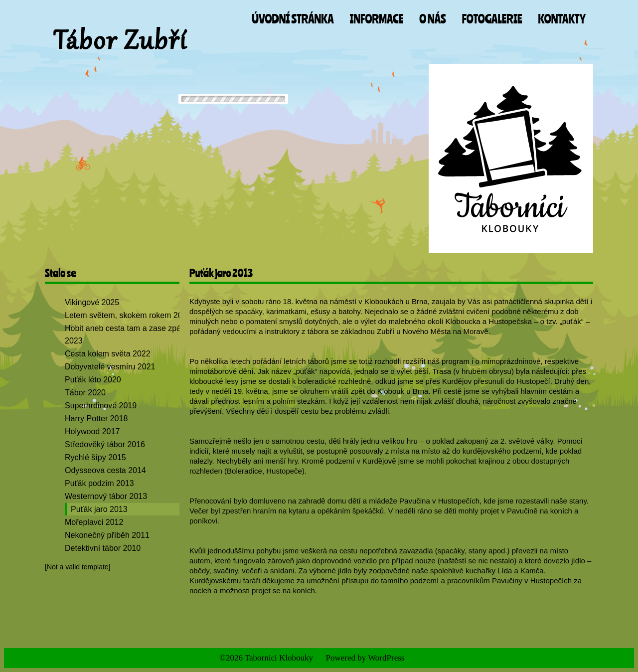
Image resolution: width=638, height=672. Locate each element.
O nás (432, 19)
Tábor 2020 (85, 393)
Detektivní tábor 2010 (103, 548)
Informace (376, 19)
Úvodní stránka (293, 19)
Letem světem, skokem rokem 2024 (128, 315)
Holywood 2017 (92, 431)
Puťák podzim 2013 (99, 483)
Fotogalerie (492, 19)
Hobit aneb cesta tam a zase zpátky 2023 (128, 335)
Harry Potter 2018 (96, 419)
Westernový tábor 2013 (106, 496)
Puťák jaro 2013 (99, 509)
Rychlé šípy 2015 (95, 457)
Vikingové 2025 (92, 302)
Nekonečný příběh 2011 (107, 535)
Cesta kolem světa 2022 (108, 354)
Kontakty (562, 19)
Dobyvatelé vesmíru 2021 (110, 367)
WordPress (386, 658)
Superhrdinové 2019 (101, 406)
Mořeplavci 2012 (94, 522)
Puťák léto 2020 (93, 380)
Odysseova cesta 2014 (105, 470)
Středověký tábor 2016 (105, 444)
